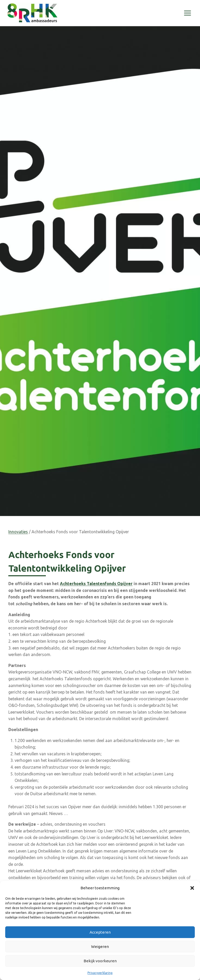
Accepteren (100, 932)
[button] (192, 888)
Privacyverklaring (100, 973)
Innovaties (18, 532)
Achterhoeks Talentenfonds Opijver (96, 584)
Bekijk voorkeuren (100, 961)
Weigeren (100, 947)
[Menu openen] (187, 13)
